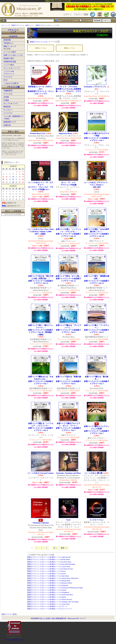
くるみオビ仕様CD (11, 83)
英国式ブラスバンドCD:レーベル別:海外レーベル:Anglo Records (49, 557)
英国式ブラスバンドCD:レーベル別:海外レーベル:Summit (47, 590)
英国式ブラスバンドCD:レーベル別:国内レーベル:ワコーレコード (50, 609)
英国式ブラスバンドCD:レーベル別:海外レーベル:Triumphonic (48, 592)
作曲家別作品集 (10, 62)
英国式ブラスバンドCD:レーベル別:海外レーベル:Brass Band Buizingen (51, 564)
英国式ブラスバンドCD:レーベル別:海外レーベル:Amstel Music (49, 604)
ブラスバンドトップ (13, 31)
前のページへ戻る (9, 614)
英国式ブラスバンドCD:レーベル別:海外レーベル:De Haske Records (50, 569)
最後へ (64, 548)
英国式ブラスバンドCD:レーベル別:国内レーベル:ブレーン (47, 606)
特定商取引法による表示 (41, 619)
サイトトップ (6, 25)
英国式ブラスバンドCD (43, 25)
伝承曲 (6, 97)
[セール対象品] (41, 186)
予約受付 (7, 43)
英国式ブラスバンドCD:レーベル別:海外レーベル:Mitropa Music (49, 581)
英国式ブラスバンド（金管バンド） (23, 25)
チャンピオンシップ (12, 68)
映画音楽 (7, 107)
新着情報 (7, 40)
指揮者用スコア (10, 122)
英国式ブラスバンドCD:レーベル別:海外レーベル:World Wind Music (50, 595)
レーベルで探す (10, 52)
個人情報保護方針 (59, 619)
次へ (55, 548)
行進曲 (6, 100)
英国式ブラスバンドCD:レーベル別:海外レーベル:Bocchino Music (49, 562)
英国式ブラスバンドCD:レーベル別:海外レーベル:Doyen (46, 571)
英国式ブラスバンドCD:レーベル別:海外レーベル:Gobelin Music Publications (53, 578)
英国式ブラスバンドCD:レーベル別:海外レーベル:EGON (46, 574)
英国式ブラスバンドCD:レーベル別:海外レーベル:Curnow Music (49, 567)
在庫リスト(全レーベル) (13, 55)
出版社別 (7, 125)
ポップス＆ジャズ (11, 103)
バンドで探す (9, 65)
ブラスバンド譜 (13, 87)
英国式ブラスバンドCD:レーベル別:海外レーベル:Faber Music (48, 576)
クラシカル (8, 94)
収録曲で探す (9, 58)
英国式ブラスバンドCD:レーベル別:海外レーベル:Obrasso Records (49, 599)
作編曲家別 (8, 91)
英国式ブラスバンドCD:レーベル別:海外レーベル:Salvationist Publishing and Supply (55, 588)
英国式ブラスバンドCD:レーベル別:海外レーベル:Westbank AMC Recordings (53, 602)
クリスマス (8, 77)
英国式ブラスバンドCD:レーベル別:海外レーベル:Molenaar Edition (50, 583)
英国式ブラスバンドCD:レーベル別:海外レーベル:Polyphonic (48, 585)
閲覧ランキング (10, 46)
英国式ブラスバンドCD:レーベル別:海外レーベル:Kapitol (47, 597)
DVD (5, 80)
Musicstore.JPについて (76, 619)
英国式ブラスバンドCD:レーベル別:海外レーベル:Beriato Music (49, 559)
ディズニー (8, 110)
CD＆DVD (13, 36)
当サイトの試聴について (14, 640)
